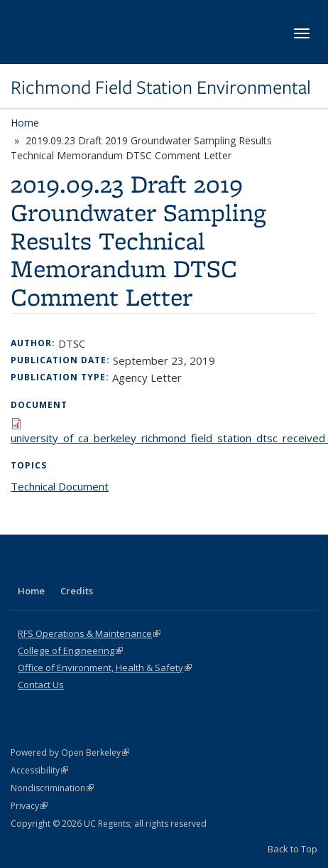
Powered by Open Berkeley (70, 752)
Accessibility (39, 770)
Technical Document (60, 486)
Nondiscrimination (52, 788)
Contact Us (41, 685)
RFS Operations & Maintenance (89, 633)
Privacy (29, 806)
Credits (77, 591)
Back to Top (293, 849)
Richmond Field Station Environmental (161, 87)
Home (25, 123)
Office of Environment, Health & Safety (105, 668)
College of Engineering (70, 650)
